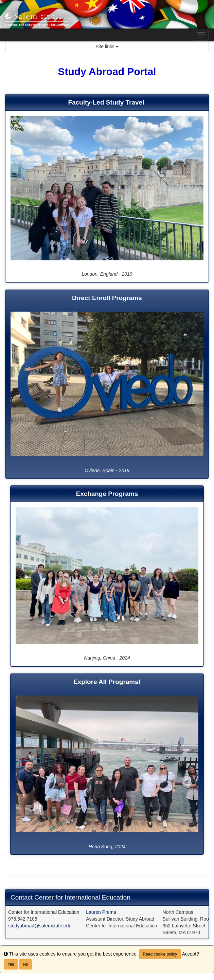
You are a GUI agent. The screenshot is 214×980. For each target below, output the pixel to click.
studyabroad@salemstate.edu (40, 926)
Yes (11, 964)
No (25, 964)
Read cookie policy (160, 954)
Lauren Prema (101, 912)
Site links (107, 47)
